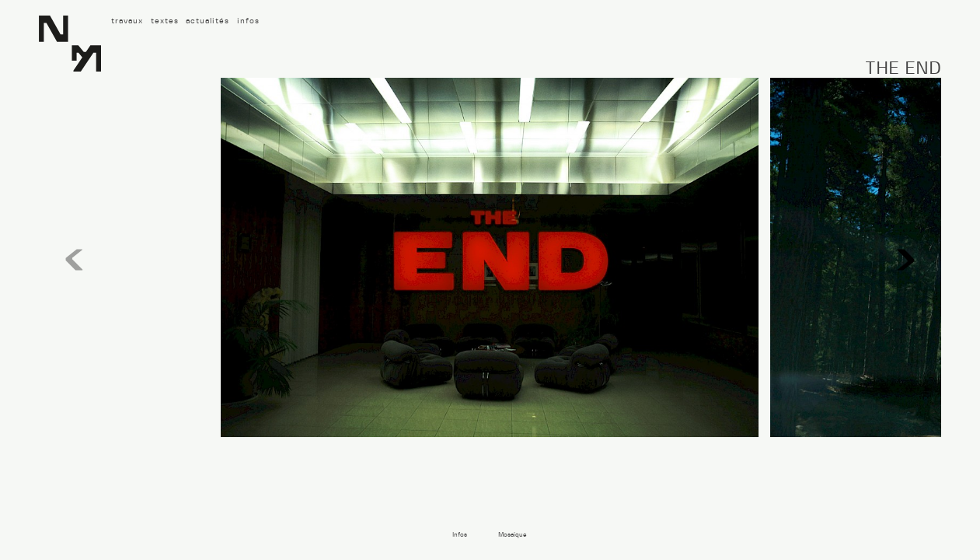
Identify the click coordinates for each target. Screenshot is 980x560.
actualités (208, 21)
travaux (127, 21)
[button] (906, 260)
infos (248, 21)
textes (165, 21)
